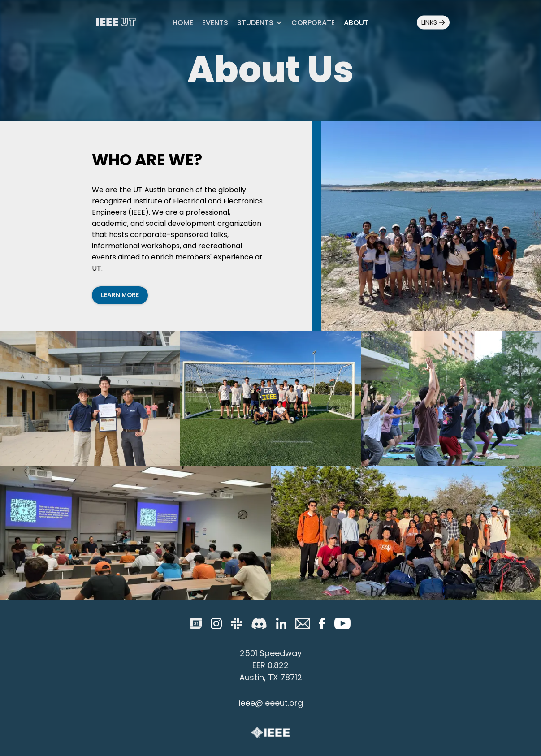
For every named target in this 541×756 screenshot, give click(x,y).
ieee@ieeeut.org (271, 703)
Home (183, 23)
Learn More (120, 295)
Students (260, 23)
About (356, 23)
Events (215, 23)
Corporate (313, 23)
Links (433, 22)
